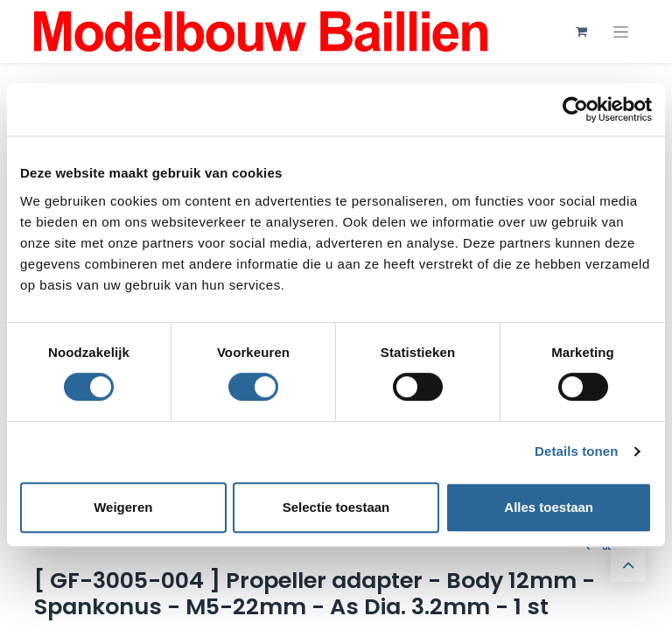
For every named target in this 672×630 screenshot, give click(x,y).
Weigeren (123, 507)
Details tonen (576, 451)
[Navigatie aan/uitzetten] (621, 32)
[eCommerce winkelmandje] (581, 31)
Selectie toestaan (336, 507)
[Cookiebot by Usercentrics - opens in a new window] (575, 109)
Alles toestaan (549, 507)
